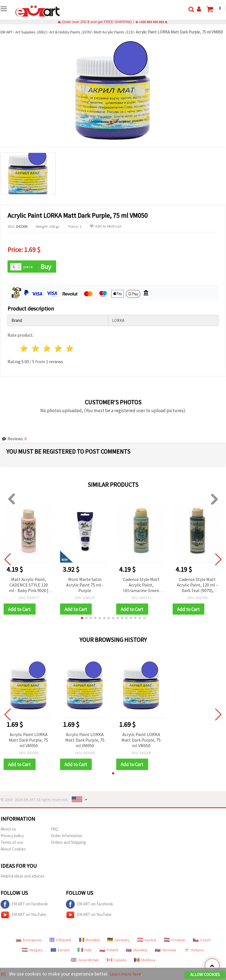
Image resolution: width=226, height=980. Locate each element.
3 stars (47, 354)
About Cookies (13, 855)
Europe (60, 956)
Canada (116, 966)
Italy (85, 956)
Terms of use (12, 849)
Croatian (175, 946)
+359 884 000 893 (152, 22)
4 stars (58, 354)
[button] (82, 624)
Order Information (67, 842)
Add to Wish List (106, 232)
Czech (202, 946)
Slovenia (166, 956)
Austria (147, 946)
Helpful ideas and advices (23, 882)
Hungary (32, 956)
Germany (118, 946)
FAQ (54, 835)
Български (29, 946)
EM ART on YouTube (23, 921)
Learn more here (127, 974)
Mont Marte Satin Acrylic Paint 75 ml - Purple (85, 590)
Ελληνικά (60, 946)
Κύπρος (194, 956)
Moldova (145, 966)
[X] (3, 974)
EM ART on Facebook (24, 911)
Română (89, 946)
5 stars (70, 354)
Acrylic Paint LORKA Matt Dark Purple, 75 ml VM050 (28, 746)
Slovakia (136, 956)
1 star (24, 354)
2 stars (36, 354)
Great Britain (85, 966)
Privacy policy (12, 842)
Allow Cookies (205, 975)
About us (8, 835)
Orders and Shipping (68, 849)
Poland (109, 956)
